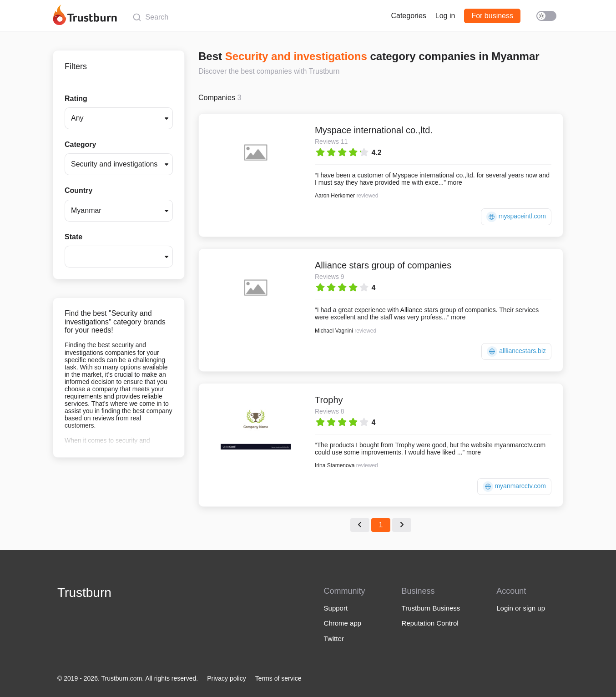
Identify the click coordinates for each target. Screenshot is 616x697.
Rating (76, 98)
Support (336, 608)
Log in (445, 16)
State (73, 237)
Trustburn (84, 593)
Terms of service (278, 678)
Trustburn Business (431, 608)
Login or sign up (521, 608)
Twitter (334, 639)
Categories (408, 16)
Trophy (329, 400)
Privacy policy (227, 678)
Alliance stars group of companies (383, 265)
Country (78, 190)
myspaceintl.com (516, 217)
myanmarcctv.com (514, 487)
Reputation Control (430, 623)
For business (492, 16)
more (455, 182)
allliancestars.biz (516, 351)
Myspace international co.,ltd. (374, 130)
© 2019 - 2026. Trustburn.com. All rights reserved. (128, 678)
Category (80, 144)
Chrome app (343, 623)
